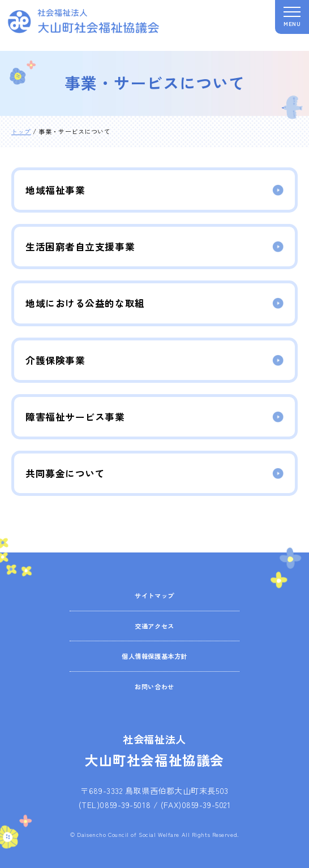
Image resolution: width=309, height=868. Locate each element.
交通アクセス (154, 626)
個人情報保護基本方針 (154, 656)
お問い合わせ (154, 686)
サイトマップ (154, 595)
